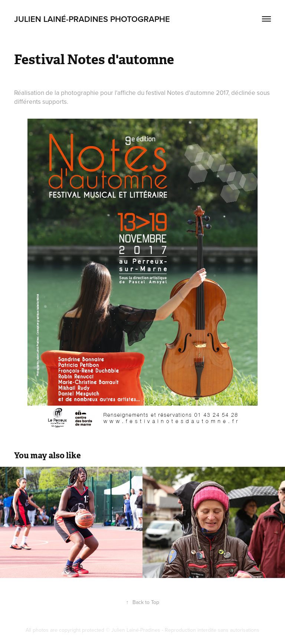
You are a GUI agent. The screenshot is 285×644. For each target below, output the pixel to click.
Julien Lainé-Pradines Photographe (92, 19)
